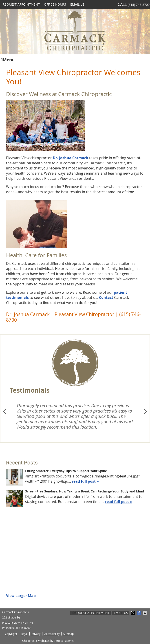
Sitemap (68, 634)
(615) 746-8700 (139, 5)
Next (145, 411)
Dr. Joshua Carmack (71, 158)
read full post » (85, 481)
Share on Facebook (139, 613)
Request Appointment (21, 4)
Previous (5, 411)
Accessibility (52, 634)
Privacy (36, 634)
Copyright (11, 634)
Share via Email (145, 613)
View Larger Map (21, 596)
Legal (24, 634)
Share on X (133, 613)
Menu (8, 59)
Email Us (77, 4)
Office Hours (55, 4)
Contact (106, 297)
